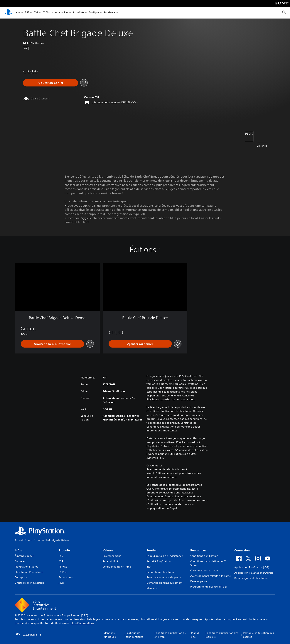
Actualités (78, 13)
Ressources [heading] (198, 550)
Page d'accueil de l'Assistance (165, 556)
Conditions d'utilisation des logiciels (222, 635)
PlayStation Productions (29, 572)
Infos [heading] (18, 550)
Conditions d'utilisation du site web (170, 635)
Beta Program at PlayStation (251, 578)
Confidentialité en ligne (117, 567)
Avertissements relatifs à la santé (167, 469)
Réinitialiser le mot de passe (164, 577)
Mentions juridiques (110, 635)
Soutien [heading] (152, 550)
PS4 (36, 13)
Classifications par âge (204, 570)
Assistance (109, 13)
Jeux (18, 13)
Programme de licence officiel (209, 587)
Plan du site (196, 635)
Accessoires (62, 13)
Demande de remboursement (164, 583)
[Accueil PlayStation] (8, 13)
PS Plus (47, 13)
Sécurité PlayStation (159, 561)
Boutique (94, 13)
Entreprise (21, 577)
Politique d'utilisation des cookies (258, 635)
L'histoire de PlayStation (29, 583)
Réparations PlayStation (161, 572)
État (149, 567)
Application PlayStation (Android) (254, 573)
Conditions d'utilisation (204, 556)
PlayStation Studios (26, 567)
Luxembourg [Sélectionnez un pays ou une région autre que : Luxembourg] (29, 635)
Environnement (112, 556)
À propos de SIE (24, 556)
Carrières (20, 561)
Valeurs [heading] (108, 550)
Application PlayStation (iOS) (252, 567)
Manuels (152, 588)
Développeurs (199, 581)
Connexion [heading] (242, 550)
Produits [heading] (65, 550)
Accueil (19, 540)
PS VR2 (63, 567)
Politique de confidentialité (134, 635)
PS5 (27, 13)
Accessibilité (110, 561)
